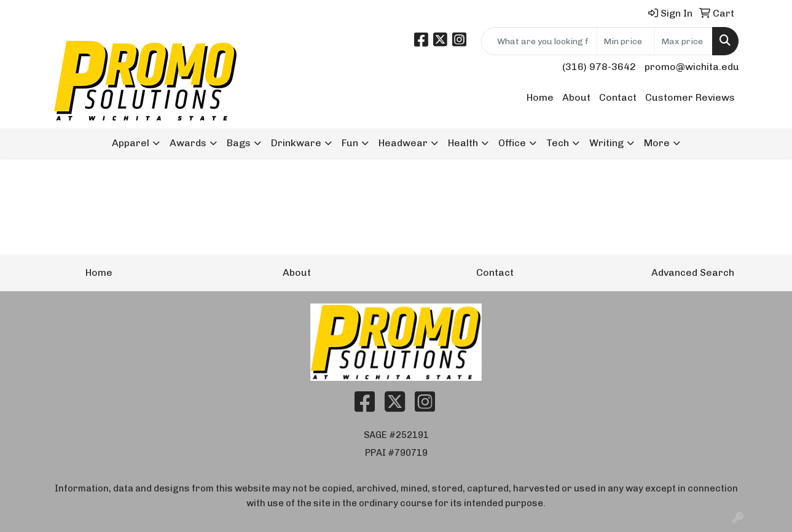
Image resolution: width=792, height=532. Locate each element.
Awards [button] (188, 143)
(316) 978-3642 (599, 67)
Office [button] (512, 143)
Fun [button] (350, 143)
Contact (618, 97)
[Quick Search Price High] (684, 41)
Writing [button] (606, 143)
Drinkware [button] (296, 143)
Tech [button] (558, 143)
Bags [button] (239, 143)
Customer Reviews (690, 97)
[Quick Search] (539, 41)
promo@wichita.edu (692, 67)
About (576, 97)
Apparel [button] (131, 143)
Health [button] (463, 143)
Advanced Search (693, 272)
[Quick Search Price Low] (626, 41)
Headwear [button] (403, 143)
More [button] (657, 143)
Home (540, 97)
